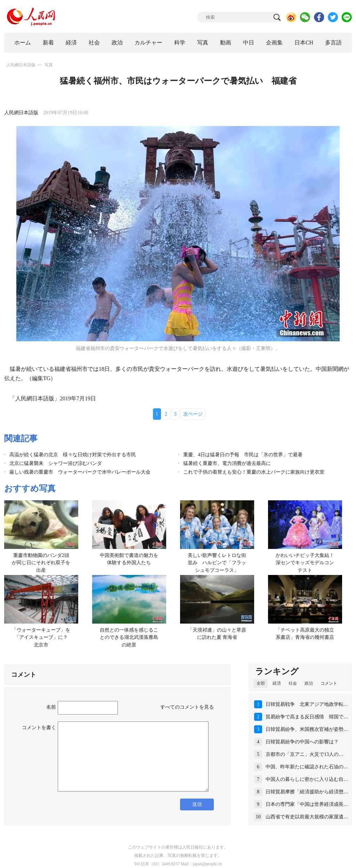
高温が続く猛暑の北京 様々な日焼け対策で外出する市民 (73, 455)
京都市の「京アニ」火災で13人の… (305, 754)
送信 (197, 804)
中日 (249, 43)
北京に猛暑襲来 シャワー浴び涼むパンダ (56, 463)
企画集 (274, 43)
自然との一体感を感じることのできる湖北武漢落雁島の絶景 (129, 637)
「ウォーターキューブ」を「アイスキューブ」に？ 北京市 (42, 637)
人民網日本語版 (21, 65)
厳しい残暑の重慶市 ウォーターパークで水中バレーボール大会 (80, 472)
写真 (203, 43)
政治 (117, 43)
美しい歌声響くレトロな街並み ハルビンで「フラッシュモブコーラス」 (217, 563)
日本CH (304, 43)
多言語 (333, 43)
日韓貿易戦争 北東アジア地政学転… (307, 704)
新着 (48, 43)
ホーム (23, 43)
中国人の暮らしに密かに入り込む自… (307, 779)
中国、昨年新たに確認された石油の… (307, 767)
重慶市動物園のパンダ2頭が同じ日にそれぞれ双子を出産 (41, 563)
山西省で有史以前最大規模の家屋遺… (307, 817)
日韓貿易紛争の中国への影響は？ (302, 742)
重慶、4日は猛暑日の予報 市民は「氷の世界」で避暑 (243, 455)
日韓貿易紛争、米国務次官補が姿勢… (307, 729)
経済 (71, 43)
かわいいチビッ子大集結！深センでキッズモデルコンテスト (305, 563)
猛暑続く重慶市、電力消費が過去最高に (227, 463)
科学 (180, 43)
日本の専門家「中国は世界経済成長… (307, 804)
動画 (226, 43)
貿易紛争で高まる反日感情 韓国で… (307, 717)
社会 (94, 43)
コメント (329, 683)
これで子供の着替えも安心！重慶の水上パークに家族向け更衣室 (254, 472)
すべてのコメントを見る (187, 707)
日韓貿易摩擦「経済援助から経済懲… (307, 792)
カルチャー (148, 43)
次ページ (193, 414)
